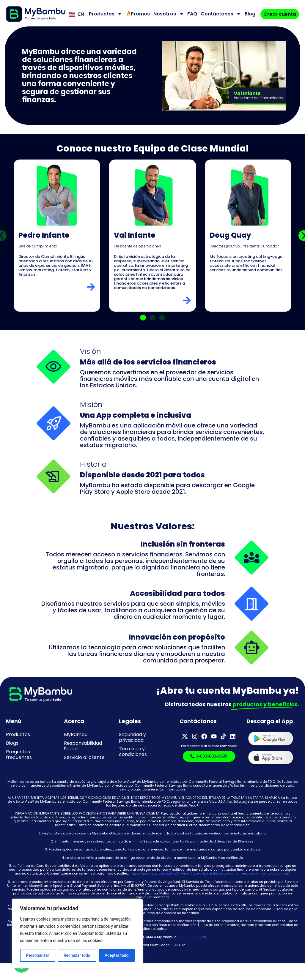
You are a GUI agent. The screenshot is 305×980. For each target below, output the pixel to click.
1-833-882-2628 (192, 937)
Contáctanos (221, 14)
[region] (77, 933)
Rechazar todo (77, 955)
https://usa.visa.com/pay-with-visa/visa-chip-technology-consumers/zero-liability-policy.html (210, 873)
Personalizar (37, 955)
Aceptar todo (117, 955)
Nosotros (169, 14)
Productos (106, 14)
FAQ (192, 14)
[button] (224, 76)
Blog (250, 14)
